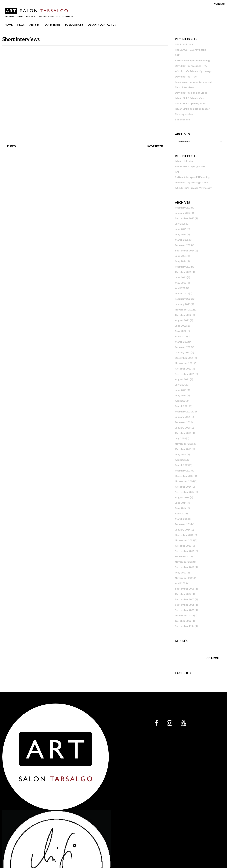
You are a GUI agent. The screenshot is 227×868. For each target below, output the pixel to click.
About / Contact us (102, 25)
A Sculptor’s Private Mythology (193, 71)
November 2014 (184, 481)
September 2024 (185, 250)
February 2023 (183, 299)
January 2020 (183, 428)
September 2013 (185, 551)
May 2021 (181, 395)
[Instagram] (170, 723)
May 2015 (181, 454)
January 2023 (183, 304)
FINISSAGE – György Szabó (191, 50)
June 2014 (181, 503)
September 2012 (185, 567)
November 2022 (184, 309)
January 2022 (183, 352)
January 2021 (183, 417)
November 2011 (184, 578)
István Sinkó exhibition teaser (192, 109)
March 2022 (182, 342)
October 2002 (183, 621)
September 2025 (185, 218)
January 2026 (183, 213)
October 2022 (183, 315)
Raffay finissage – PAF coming (192, 60)
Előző (12, 146)
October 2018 (183, 433)
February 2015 (183, 470)
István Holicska (184, 44)
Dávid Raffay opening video (191, 93)
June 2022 (181, 326)
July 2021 (180, 385)
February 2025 (183, 245)
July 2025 (180, 224)
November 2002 (184, 615)
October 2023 (183, 272)
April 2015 (181, 460)
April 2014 (181, 513)
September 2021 (185, 374)
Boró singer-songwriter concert (194, 82)
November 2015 (184, 444)
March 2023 (182, 293)
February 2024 (183, 267)
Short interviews (185, 87)
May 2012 (181, 572)
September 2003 (185, 610)
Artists (35, 25)
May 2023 (181, 283)
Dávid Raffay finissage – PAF (192, 66)
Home (9, 25)
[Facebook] (156, 723)
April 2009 (181, 583)
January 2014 (183, 529)
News (21, 25)
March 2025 (182, 240)
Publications (74, 25)
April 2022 (181, 336)
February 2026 (183, 207)
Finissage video (184, 114)
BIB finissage (182, 119)
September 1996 (185, 626)
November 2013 (184, 540)
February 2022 (183, 347)
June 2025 (181, 229)
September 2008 (185, 589)
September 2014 (185, 492)
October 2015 (183, 449)
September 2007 (185, 599)
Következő (155, 146)
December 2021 (184, 358)
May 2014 (181, 508)
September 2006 (185, 605)
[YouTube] (183, 723)
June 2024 (181, 256)
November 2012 (184, 562)
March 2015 (182, 465)
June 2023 (181, 277)
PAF (177, 55)
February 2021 (183, 411)
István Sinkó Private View (190, 98)
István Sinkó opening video (191, 103)
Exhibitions (52, 25)
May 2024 (181, 261)
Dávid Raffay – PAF (186, 76)
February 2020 (183, 422)
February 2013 (183, 556)
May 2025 (181, 234)
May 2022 (181, 331)
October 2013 (183, 546)
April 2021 (181, 401)
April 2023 (181, 288)
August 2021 (182, 379)
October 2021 (183, 368)
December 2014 (184, 476)
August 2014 (182, 497)
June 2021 (181, 390)
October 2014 (183, 487)
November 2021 (184, 363)
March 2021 (182, 406)
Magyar (219, 4)
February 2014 (183, 524)
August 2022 (182, 320)
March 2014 (182, 519)
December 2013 (184, 535)
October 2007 (183, 594)
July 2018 (180, 438)
